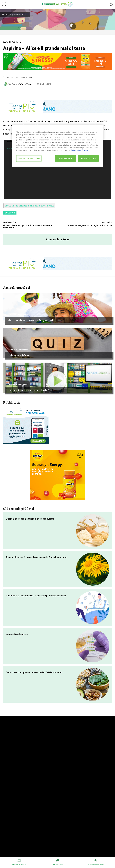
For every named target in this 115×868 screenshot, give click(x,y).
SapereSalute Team (22, 84)
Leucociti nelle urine (17, 634)
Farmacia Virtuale (17, 384)
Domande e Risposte (18, 349)
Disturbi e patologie (18, 314)
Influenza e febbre (19, 355)
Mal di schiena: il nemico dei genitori (30, 320)
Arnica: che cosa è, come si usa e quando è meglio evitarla (36, 557)
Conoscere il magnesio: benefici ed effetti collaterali (34, 672)
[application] (58, 169)
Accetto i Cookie (88, 158)
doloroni (10, 213)
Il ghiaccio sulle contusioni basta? (28, 390)
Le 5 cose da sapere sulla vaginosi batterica (89, 225)
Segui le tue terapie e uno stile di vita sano (29, 206)
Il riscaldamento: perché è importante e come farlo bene (27, 227)
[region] (58, 146)
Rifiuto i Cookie (65, 158)
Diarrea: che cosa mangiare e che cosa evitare (30, 519)
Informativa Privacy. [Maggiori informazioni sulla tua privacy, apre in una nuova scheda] (80, 150)
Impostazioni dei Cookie (29, 158)
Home (5, 14)
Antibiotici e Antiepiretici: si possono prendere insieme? (36, 595)
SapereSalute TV (18, 14)
